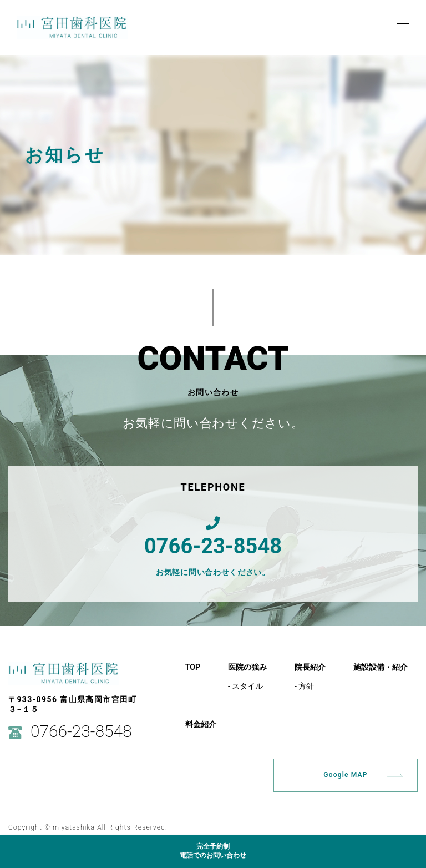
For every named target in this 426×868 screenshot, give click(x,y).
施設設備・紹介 (381, 667)
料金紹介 (201, 724)
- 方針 (304, 686)
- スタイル (245, 686)
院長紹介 (310, 667)
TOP (193, 667)
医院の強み (247, 667)
